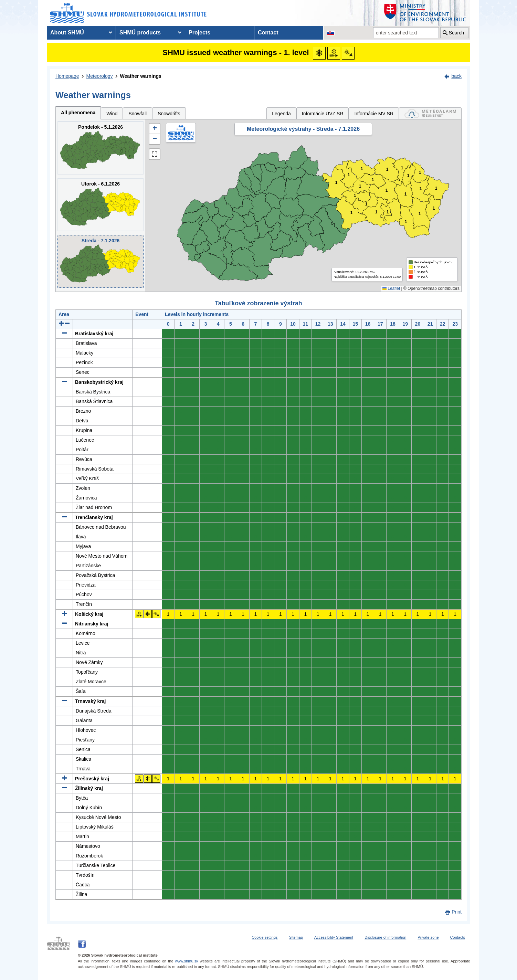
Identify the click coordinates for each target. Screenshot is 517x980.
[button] (155, 129)
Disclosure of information (385, 937)
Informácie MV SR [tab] (374, 114)
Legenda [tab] (281, 114)
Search (456, 33)
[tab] (430, 113)
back (456, 76)
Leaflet (391, 288)
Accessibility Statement (334, 937)
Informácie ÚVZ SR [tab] (323, 114)
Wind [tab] (112, 114)
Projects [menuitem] (199, 33)
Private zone (428, 937)
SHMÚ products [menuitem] (140, 33)
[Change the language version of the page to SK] (331, 33)
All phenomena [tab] (78, 113)
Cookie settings (265, 937)
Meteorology (100, 76)
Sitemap (296, 937)
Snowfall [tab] (138, 114)
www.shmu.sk (186, 961)
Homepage (67, 76)
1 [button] (387, 170)
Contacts (458, 937)
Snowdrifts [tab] (169, 114)
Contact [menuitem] (268, 33)
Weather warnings (141, 76)
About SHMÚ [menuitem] (67, 33)
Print (457, 912)
